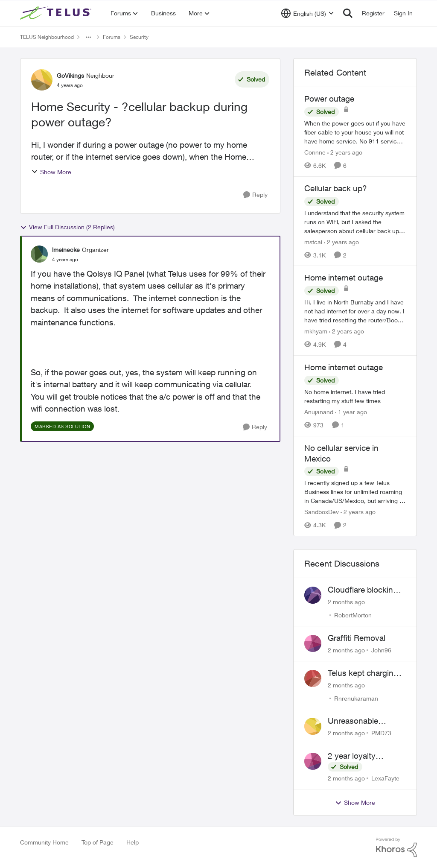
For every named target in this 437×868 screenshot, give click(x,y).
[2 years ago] (345, 152)
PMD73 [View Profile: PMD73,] (381, 733)
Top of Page (98, 842)
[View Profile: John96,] (313, 643)
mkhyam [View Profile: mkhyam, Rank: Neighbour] (316, 331)
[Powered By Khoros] (396, 848)
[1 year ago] (351, 412)
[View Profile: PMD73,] (313, 726)
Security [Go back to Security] (139, 37)
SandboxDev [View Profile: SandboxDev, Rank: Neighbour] (322, 512)
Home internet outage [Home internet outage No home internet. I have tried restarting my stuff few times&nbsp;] (344, 367)
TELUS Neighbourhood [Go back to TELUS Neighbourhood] (47, 37)
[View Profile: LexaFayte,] (313, 761)
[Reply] (255, 195)
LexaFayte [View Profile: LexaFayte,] (385, 778)
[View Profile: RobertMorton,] (313, 595)
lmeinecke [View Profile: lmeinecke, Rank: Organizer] (66, 250)
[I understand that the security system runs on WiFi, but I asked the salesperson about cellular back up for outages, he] (355, 221)
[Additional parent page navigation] (88, 37)
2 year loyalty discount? (352, 756)
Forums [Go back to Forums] (112, 37)
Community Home (44, 842)
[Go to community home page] (57, 13)
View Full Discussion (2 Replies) (67, 227)
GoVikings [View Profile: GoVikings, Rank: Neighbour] (70, 75)
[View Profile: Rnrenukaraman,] (313, 678)
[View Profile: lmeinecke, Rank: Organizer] (39, 254)
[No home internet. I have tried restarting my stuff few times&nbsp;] (355, 396)
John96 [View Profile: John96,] (381, 650)
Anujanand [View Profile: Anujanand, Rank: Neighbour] (319, 412)
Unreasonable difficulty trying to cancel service (359, 721)
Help (133, 842)
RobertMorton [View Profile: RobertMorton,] (353, 615)
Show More (51, 172)
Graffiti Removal (357, 638)
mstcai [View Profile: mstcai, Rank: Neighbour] (313, 241)
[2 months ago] (346, 602)
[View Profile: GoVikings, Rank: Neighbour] (42, 80)
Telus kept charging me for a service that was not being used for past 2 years (364, 673)
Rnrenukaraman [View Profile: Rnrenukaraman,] (356, 698)
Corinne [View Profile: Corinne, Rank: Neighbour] (315, 152)
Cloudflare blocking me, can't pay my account (363, 590)
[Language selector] (307, 13)
